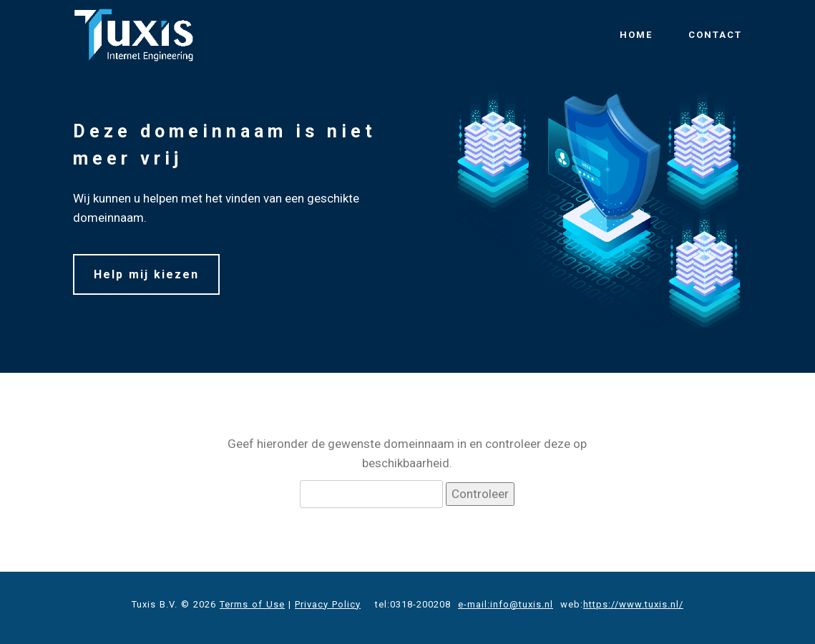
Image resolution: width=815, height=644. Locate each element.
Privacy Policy (328, 604)
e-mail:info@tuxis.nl (506, 604)
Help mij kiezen (146, 274)
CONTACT (715, 35)
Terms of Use (252, 604)
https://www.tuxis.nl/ (633, 604)
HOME (636, 35)
